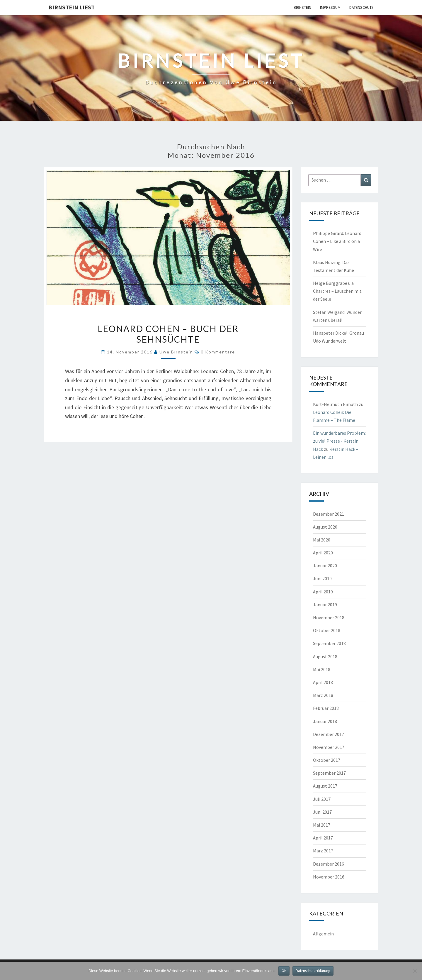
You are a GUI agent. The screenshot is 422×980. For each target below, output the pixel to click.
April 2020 (323, 553)
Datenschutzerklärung (313, 971)
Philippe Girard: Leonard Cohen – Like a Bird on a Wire (337, 241)
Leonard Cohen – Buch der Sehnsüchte (168, 334)
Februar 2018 (326, 708)
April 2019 (323, 592)
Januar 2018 (325, 721)
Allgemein (323, 934)
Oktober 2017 (327, 760)
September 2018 (329, 643)
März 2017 (323, 851)
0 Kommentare (218, 352)
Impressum (330, 7)
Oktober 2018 (327, 630)
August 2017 (325, 786)
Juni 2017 (322, 812)
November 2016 (329, 877)
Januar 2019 (325, 605)
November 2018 (329, 617)
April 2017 (323, 838)
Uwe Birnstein (176, 352)
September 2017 (329, 773)
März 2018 (323, 695)
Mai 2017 (322, 825)
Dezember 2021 (329, 514)
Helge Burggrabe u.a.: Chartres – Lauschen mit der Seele (337, 291)
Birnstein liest (72, 7)
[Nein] (415, 971)
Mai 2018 (322, 669)
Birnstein (302, 7)
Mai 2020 (322, 540)
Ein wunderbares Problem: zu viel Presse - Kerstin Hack (339, 441)
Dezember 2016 (329, 864)
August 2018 (325, 656)
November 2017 (329, 747)
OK (284, 971)
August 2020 (325, 527)
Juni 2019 (322, 578)
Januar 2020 (325, 566)
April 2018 (323, 682)
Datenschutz (361, 7)
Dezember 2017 (329, 734)
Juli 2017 (322, 799)
